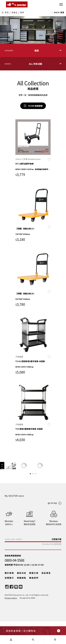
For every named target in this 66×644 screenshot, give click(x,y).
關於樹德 (9, 595)
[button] (30, 496)
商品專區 (46, 595)
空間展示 (9, 600)
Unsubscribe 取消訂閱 (52, 567)
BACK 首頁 (58, 12)
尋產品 (14, 12)
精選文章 (34, 595)
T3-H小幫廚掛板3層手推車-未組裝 (30, 361)
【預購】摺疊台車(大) (25, 294)
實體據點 (22, 600)
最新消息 (22, 595)
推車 (22, 12)
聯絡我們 (34, 600)
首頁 (7, 12)
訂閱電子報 (56, 562)
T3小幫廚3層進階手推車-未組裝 (29, 429)
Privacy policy (11, 620)
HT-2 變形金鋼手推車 (24, 164)
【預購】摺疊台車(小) (25, 229)
